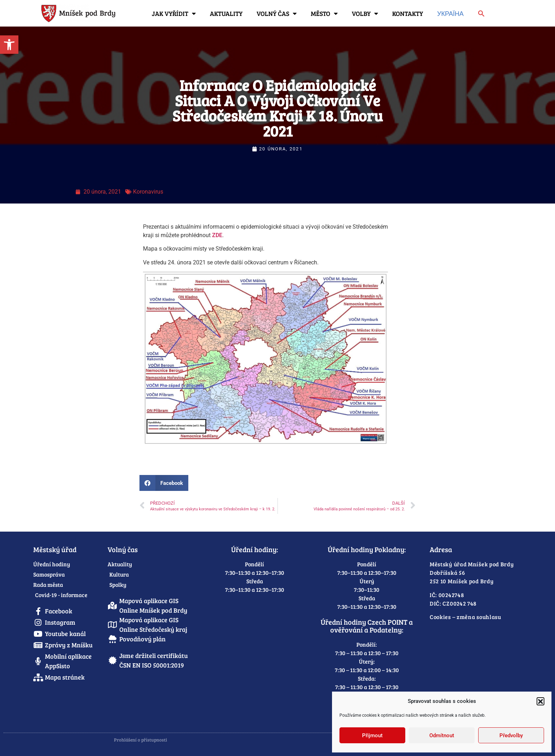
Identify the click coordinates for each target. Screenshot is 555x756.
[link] (9, 45)
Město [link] (324, 13)
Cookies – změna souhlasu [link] (465, 617)
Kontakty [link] (408, 13)
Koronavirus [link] (148, 192)
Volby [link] (365, 13)
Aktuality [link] (226, 13)
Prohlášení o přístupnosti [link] (141, 740)
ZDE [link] (217, 235)
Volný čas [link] (277, 13)
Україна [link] (450, 13)
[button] (540, 701)
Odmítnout (442, 735)
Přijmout (372, 735)
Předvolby (511, 735)
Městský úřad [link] (55, 549)
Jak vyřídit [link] (174, 13)
